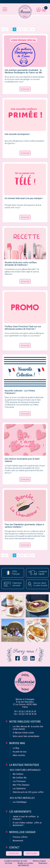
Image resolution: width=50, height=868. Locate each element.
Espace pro (14, 854)
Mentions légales (39, 861)
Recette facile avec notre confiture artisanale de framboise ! (21, 264)
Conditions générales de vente (16, 861)
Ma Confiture (18, 774)
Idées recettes (19, 755)
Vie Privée (9, 863)
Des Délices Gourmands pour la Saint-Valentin (22, 460)
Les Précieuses (19, 781)
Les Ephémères (19, 789)
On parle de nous (20, 752)
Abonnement (18, 841)
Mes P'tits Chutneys (21, 785)
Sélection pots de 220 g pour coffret (28, 792)
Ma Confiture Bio (20, 778)
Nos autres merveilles (22, 798)
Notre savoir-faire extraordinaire (26, 736)
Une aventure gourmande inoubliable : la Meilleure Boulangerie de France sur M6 (23, 71)
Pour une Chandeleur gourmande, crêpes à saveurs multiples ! (24, 526)
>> (33, 29)
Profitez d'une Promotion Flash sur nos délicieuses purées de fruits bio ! (23, 328)
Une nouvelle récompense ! (17, 134)
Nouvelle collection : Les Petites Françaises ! (20, 392)
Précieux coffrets (20, 837)
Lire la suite (25, 89)
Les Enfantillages (20, 802)
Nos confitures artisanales (25, 770)
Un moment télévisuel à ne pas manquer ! (24, 198)
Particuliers (31, 854)
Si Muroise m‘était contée (23, 733)
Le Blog (16, 748)
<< (3, 29)
